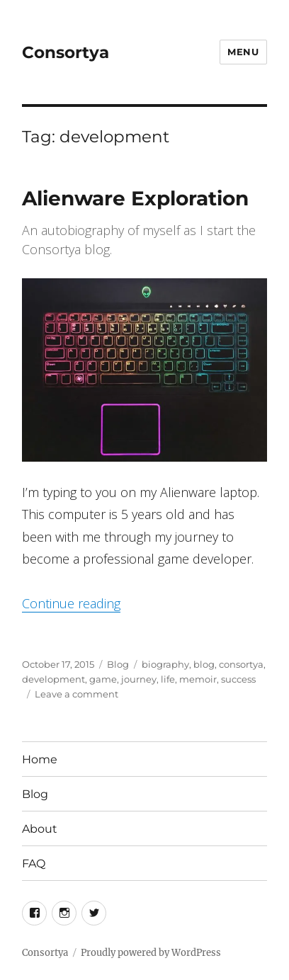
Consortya (66, 52)
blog (204, 664)
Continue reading (71, 603)
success (238, 679)
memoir (198, 679)
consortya (241, 664)
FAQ (34, 864)
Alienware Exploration (135, 198)
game (103, 679)
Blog (118, 664)
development (53, 679)
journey (139, 679)
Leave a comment (76, 694)
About (40, 829)
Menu (243, 52)
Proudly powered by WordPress (151, 953)
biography (165, 664)
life (168, 679)
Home (40, 759)
